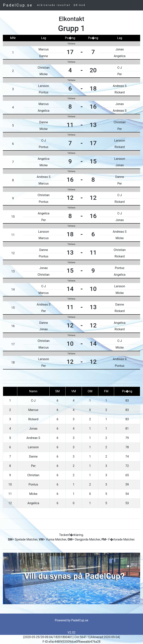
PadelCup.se (18, 5)
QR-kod (80, 5)
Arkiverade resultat (54, 5)
